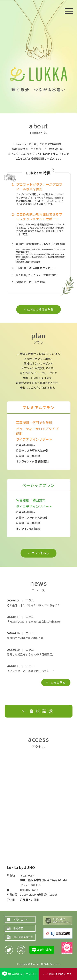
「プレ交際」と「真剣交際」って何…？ (31, 671)
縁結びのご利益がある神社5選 (25, 638)
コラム (30, 600)
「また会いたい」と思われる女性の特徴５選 (33, 622)
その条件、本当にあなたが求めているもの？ (33, 605)
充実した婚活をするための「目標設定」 (31, 654)
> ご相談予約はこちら (58, 974)
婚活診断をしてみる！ (23, 974)
